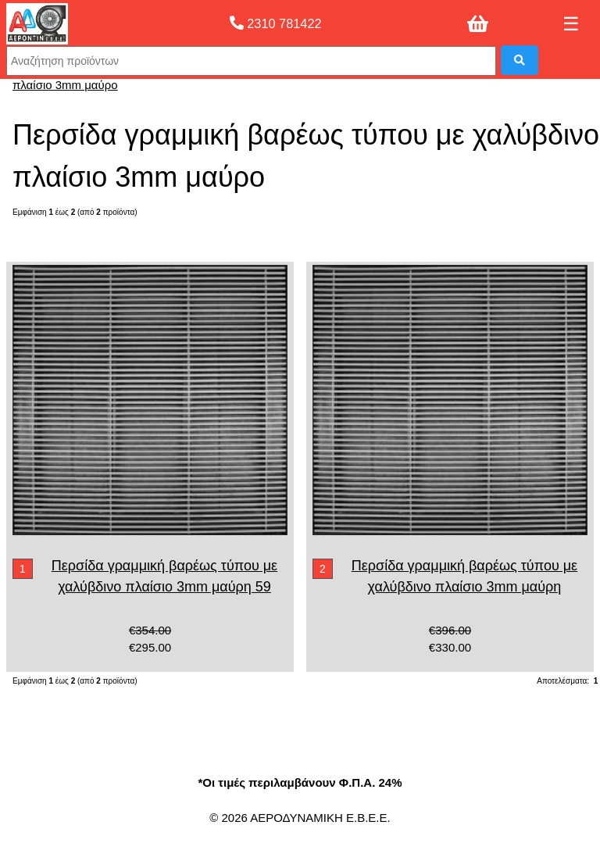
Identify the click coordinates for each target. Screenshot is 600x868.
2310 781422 (276, 23)
